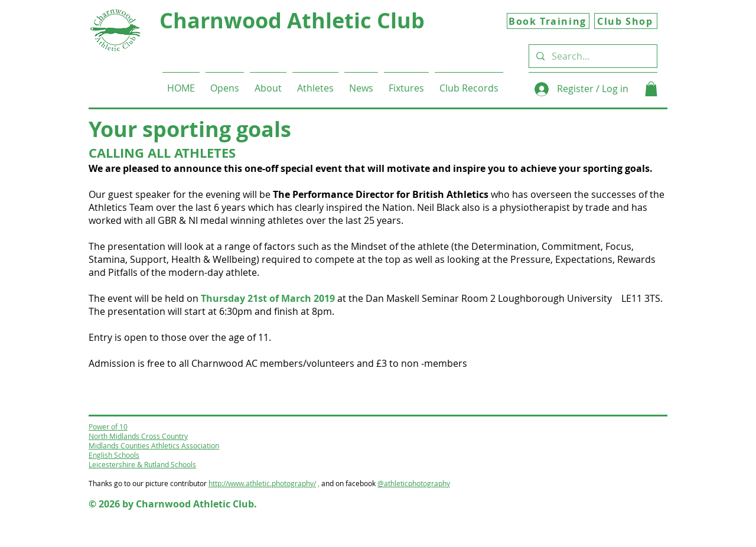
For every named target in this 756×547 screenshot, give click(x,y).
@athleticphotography (414, 483)
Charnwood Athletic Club (292, 20)
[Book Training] (548, 21)
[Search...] (592, 56)
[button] (268, 83)
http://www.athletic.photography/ (262, 483)
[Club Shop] (626, 21)
